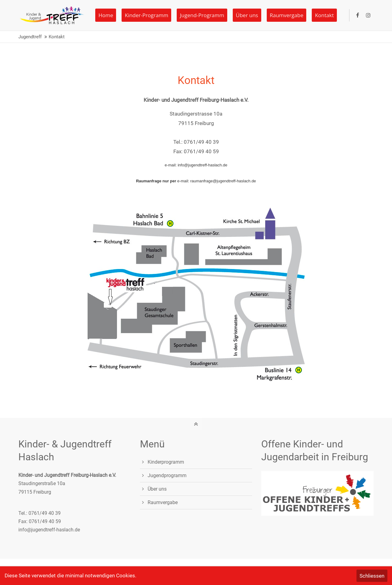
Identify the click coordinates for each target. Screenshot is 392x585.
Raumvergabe (163, 502)
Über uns (157, 489)
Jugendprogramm (167, 475)
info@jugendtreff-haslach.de (49, 530)
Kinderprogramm (166, 462)
